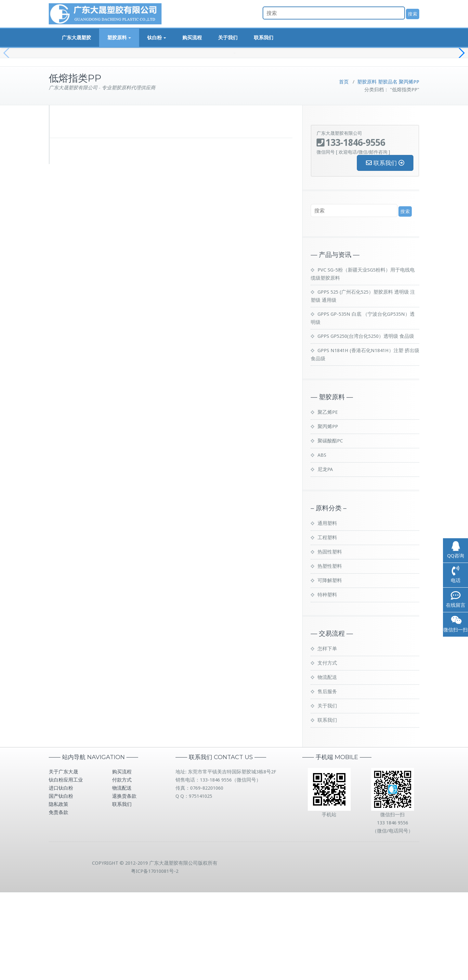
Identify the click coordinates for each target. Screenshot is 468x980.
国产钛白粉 (61, 884)
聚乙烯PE (328, 500)
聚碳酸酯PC (330, 528)
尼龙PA (325, 557)
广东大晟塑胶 (76, 38)
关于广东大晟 (63, 859)
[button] (460, 97)
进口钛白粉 (61, 876)
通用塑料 (327, 611)
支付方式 (327, 751)
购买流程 (192, 38)
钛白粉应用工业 (66, 868)
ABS (322, 543)
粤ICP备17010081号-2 (155, 959)
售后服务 (327, 779)
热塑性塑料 (330, 654)
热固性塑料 (330, 640)
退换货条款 (124, 884)
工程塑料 (327, 625)
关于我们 (228, 38)
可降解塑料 (330, 668)
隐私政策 (58, 892)
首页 (344, 170)
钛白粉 (157, 38)
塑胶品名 (388, 170)
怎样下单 (327, 736)
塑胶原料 (119, 38)
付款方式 (122, 868)
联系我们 (264, 38)
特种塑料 (327, 682)
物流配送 (327, 765)
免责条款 (58, 900)
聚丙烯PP (409, 170)
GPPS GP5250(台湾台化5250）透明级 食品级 (366, 424)
